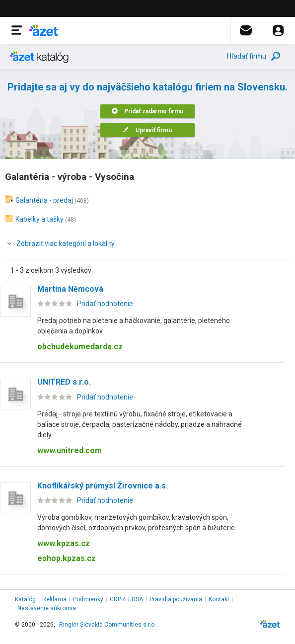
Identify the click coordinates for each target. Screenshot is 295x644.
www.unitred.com (70, 450)
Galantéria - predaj (44, 200)
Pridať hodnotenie (105, 304)
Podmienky (88, 599)
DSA (137, 599)
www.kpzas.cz (64, 543)
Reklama (54, 599)
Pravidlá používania (176, 599)
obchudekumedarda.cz (80, 347)
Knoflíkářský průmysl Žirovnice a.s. (103, 486)
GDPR (117, 599)
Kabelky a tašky (39, 219)
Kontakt (219, 599)
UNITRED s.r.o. (64, 382)
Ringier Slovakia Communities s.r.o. (108, 625)
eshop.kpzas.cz (67, 558)
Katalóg (25, 599)
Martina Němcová (70, 289)
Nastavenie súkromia (47, 608)
